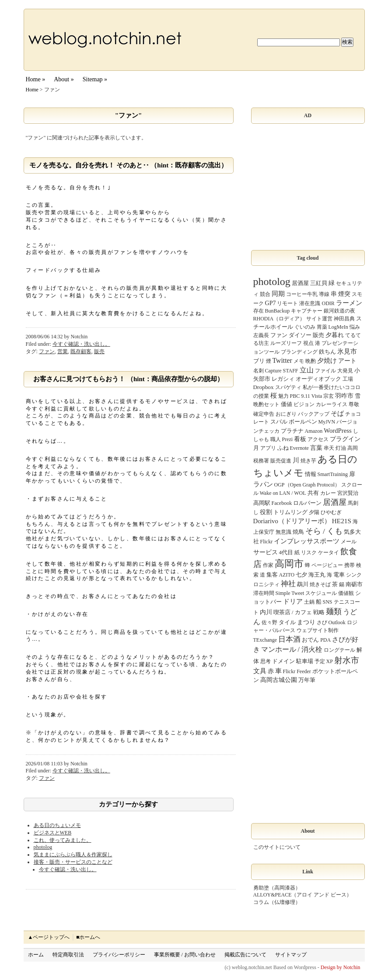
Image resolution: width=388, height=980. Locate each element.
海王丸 (317, 575)
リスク (309, 553)
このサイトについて (277, 847)
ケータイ (329, 553)
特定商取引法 (68, 955)
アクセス (318, 439)
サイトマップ (291, 955)
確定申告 (264, 414)
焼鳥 (298, 532)
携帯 (350, 565)
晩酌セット (266, 404)
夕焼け (327, 360)
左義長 (261, 335)
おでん (310, 640)
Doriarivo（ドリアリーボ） (292, 521)
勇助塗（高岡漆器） (277, 888)
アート (347, 361)
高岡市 (289, 564)
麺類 (334, 612)
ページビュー (327, 565)
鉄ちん (327, 352)
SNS (328, 602)
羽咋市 (344, 396)
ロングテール (339, 650)
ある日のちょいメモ (57, 825)
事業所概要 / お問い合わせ (185, 955)
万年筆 (307, 680)
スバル (279, 422)
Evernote (299, 448)
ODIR (328, 303)
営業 (63, 351)
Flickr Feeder (297, 671)
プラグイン (345, 439)
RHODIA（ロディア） (279, 319)
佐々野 (269, 622)
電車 (339, 575)
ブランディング (299, 352)
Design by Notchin (341, 967)
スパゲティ (288, 387)
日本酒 (289, 639)
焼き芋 (308, 461)
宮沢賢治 (348, 493)
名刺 (259, 371)
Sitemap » (95, 79)
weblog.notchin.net (252, 967)
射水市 (347, 660)
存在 (259, 311)
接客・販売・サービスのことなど (73, 862)
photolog (43, 847)
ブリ (259, 361)
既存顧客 (81, 351)
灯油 (341, 448)
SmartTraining (333, 474)
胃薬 (322, 327)
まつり (306, 622)
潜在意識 (310, 303)
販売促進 (281, 461)
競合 (265, 294)
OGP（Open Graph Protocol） (307, 485)
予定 (320, 661)
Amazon (314, 431)
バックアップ (314, 414)
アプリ (268, 448)
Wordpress (305, 967)
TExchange (265, 640)
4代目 (286, 552)
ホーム (36, 955)
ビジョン (304, 404)
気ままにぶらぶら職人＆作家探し (73, 855)
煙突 (344, 294)
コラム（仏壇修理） (277, 902)
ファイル (325, 371)
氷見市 (347, 351)
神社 (288, 584)
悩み (355, 327)
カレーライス (332, 404)
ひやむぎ (331, 512)
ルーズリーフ (286, 343)
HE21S (342, 521)
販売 (99, 351)
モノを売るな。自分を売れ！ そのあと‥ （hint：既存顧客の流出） (128, 165)
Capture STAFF (282, 371)
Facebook (282, 503)
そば (337, 413)
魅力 (283, 396)
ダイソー (300, 335)
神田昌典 (344, 319)
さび (322, 622)
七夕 (301, 575)
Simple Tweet (290, 593)
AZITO (287, 575)
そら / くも (324, 531)
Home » (36, 79)
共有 (313, 493)
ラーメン (349, 303)
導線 (324, 294)
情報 (311, 474)
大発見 (345, 371)
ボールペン (303, 422)
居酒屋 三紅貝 (309, 283)
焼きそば (320, 584)
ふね (283, 448)
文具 (260, 671)
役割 (266, 512)
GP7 (271, 303)
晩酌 (311, 361)
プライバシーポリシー (119, 955)
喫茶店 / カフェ (293, 612)
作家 (268, 565)
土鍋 (309, 602)
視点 (308, 343)
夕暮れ (335, 335)
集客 (272, 575)
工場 (348, 379)
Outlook (337, 622)
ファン (47, 351)
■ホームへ (88, 937)
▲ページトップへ (49, 937)
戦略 (319, 612)
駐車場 (305, 661)
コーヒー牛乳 (302, 294)
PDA (325, 640)
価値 (287, 404)
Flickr (267, 542)
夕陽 (314, 512)
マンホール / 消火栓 (292, 649)
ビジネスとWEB (53, 833)
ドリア (293, 601)
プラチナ (292, 431)
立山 (307, 370)
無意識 (283, 532)
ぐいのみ (305, 327)
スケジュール (321, 593)
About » (64, 79)
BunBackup (278, 311)
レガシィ (283, 379)
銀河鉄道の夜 (339, 311)
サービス (266, 552)
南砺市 (354, 584)
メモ (299, 361)
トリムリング (290, 512)
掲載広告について (245, 955)
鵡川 (303, 584)
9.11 (306, 396)
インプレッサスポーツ (307, 541)
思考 (266, 661)
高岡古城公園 (279, 680)
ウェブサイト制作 (318, 630)
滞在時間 (264, 593)
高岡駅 (262, 503)
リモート (287, 303)
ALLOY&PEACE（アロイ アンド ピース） (303, 895)
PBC (295, 396)
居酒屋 (335, 502)
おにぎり (286, 414)
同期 (278, 294)
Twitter (282, 360)
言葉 (316, 448)
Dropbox (264, 387)
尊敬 (354, 404)
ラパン (263, 484)
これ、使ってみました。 (63, 840)
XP (330, 661)
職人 (276, 439)
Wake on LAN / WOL (283, 493)
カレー (328, 493)
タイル (287, 622)
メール (349, 542)
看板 (300, 439)
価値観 (346, 593)
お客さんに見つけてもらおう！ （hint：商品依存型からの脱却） (128, 379)
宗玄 (329, 396)
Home (32, 90)
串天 (329, 448)
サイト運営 (319, 319)
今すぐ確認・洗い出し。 (81, 344)
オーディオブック (318, 379)
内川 (266, 612)
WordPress (337, 431)
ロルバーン (307, 503)
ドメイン (283, 661)
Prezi (288, 439)
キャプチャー (307, 311)
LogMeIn (338, 327)
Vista (317, 396)
